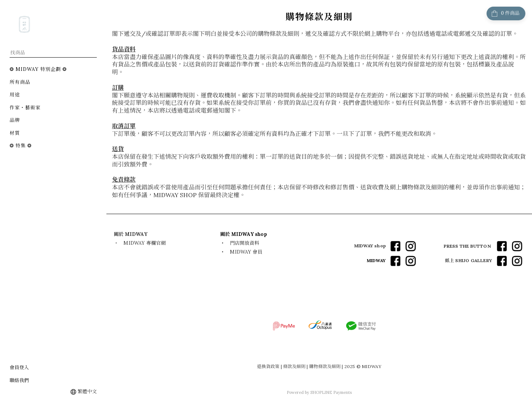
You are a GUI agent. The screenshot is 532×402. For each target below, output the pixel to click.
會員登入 (19, 367)
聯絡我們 (19, 380)
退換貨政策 (268, 366)
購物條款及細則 (325, 366)
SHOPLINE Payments (331, 392)
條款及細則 (294, 366)
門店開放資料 (244, 243)
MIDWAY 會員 (246, 252)
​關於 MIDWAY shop (244, 234)
